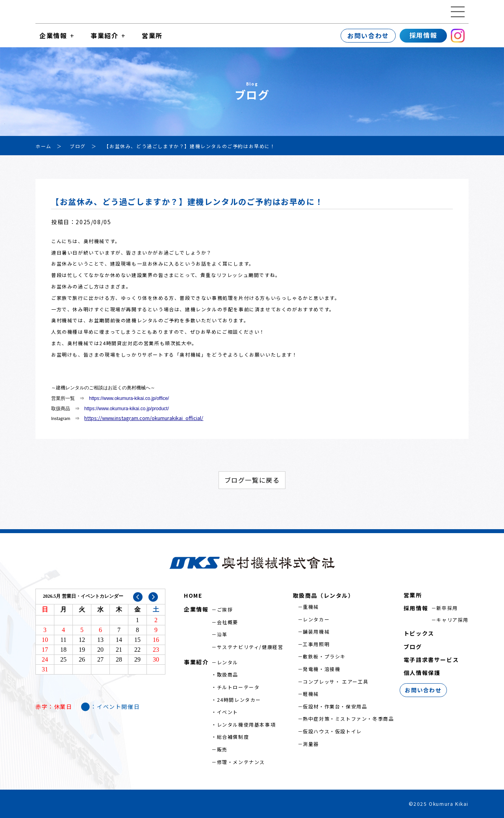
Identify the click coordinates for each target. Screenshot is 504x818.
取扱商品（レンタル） (324, 595)
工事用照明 (316, 644)
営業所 (152, 35)
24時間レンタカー (239, 700)
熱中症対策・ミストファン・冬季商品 (348, 719)
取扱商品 (228, 674)
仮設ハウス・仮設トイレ (332, 731)
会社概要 (228, 622)
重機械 (311, 607)
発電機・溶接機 (321, 669)
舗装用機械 (316, 631)
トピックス (419, 633)
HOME (193, 595)
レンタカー (316, 619)
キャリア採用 (452, 620)
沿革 (222, 634)
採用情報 (423, 35)
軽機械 (311, 694)
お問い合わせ (368, 35)
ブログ (413, 647)
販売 (222, 749)
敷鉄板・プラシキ (324, 656)
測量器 (311, 744)
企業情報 (53, 35)
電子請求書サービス (431, 660)
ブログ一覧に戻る (252, 480)
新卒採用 (447, 608)
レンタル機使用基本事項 (246, 724)
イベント (228, 712)
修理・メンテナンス (241, 762)
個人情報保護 (422, 673)
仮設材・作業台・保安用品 (335, 706)
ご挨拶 (225, 609)
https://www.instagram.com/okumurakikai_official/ (144, 418)
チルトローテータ (238, 687)
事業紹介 (104, 35)
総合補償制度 (233, 737)
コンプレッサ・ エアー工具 (336, 681)
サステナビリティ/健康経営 (250, 647)
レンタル (228, 662)
